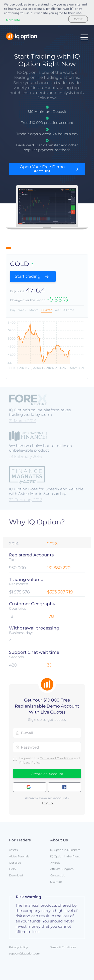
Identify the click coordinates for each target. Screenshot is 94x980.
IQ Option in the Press (65, 856)
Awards (55, 863)
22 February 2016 (26, 500)
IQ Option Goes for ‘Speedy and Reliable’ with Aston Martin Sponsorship (47, 491)
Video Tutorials (19, 856)
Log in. (48, 803)
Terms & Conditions (63, 947)
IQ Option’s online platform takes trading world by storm (40, 412)
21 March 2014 (23, 421)
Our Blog (15, 863)
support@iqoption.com (25, 953)
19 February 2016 (25, 456)
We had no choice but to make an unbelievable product (40, 448)
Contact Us (58, 875)
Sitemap (56, 882)
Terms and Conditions (57, 758)
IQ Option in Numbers (65, 850)
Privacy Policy (30, 762)
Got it (78, 19)
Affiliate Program (62, 869)
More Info (13, 20)
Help (12, 869)
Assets (13, 850)
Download (16, 875)
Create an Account (47, 774)
